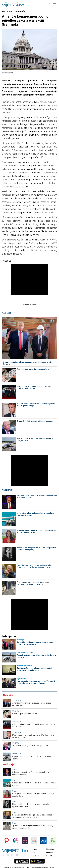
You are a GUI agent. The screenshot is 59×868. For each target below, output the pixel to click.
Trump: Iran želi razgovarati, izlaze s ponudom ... (37, 421)
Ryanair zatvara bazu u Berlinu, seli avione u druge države (35, 439)
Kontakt (49, 856)
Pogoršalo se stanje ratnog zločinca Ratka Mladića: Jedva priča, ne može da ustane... (34, 566)
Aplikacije (50, 852)
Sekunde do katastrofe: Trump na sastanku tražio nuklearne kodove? (37, 497)
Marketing (50, 849)
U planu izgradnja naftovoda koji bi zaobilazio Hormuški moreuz (36, 514)
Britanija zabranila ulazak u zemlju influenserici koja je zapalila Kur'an (36, 531)
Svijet (19, 700)
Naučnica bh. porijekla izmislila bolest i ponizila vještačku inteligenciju (36, 549)
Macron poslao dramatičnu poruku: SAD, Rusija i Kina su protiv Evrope (37, 405)
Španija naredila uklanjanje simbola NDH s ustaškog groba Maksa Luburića (34, 583)
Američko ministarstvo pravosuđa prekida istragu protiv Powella (27, 363)
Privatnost (35, 856)
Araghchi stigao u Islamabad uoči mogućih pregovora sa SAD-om (34, 387)
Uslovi (34, 852)
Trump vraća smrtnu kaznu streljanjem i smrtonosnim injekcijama (34, 669)
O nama (34, 849)
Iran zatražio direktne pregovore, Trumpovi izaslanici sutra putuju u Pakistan (36, 682)
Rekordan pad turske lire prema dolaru (33, 369)
